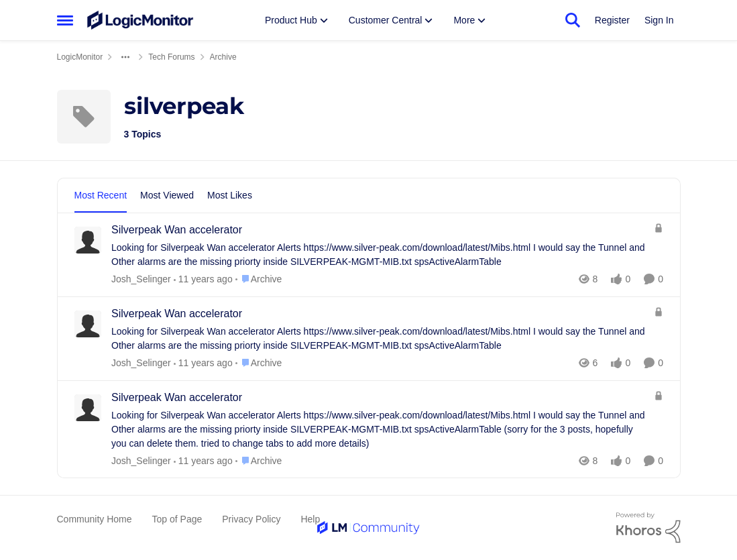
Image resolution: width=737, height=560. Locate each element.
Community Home (95, 519)
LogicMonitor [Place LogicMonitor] (80, 57)
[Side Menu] (65, 20)
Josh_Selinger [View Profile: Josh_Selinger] (141, 279)
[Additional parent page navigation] (125, 57)
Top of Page (177, 519)
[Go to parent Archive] (258, 279)
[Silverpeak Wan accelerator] (379, 255)
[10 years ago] (203, 279)
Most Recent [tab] (101, 195)
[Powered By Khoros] (648, 528)
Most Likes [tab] (230, 195)
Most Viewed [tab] (167, 195)
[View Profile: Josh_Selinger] (88, 240)
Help (310, 519)
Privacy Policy (251, 519)
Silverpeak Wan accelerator (177, 230)
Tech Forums (171, 57)
